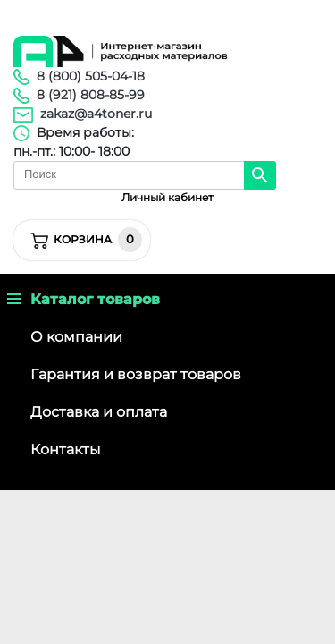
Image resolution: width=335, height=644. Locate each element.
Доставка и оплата (99, 412)
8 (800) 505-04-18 (91, 76)
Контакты (66, 449)
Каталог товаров (84, 299)
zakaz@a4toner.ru (96, 114)
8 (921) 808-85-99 (91, 95)
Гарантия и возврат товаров (136, 374)
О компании (76, 337)
